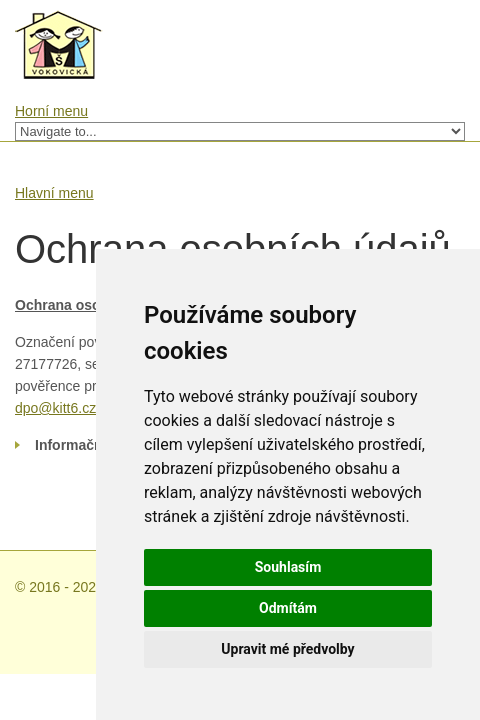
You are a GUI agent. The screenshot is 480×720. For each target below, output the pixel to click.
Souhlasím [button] (288, 567)
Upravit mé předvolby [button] (287, 649)
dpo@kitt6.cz (55, 408)
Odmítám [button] (288, 608)
